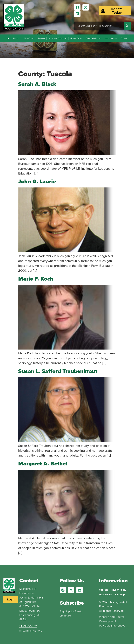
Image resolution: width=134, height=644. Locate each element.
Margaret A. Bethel (43, 464)
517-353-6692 (28, 626)
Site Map (120, 595)
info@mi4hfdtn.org (31, 631)
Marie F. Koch (36, 279)
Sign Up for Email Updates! (71, 614)
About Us (17, 38)
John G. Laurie (37, 181)
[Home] (8, 38)
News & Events (76, 38)
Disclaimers (105, 595)
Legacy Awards (111, 38)
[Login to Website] (11, 599)
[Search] (127, 26)
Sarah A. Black (37, 84)
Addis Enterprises (114, 626)
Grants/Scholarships (94, 38)
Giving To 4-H (29, 38)
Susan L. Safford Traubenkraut (58, 371)
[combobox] (99, 26)
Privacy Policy (119, 590)
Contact (124, 38)
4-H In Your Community (58, 38)
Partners (41, 38)
